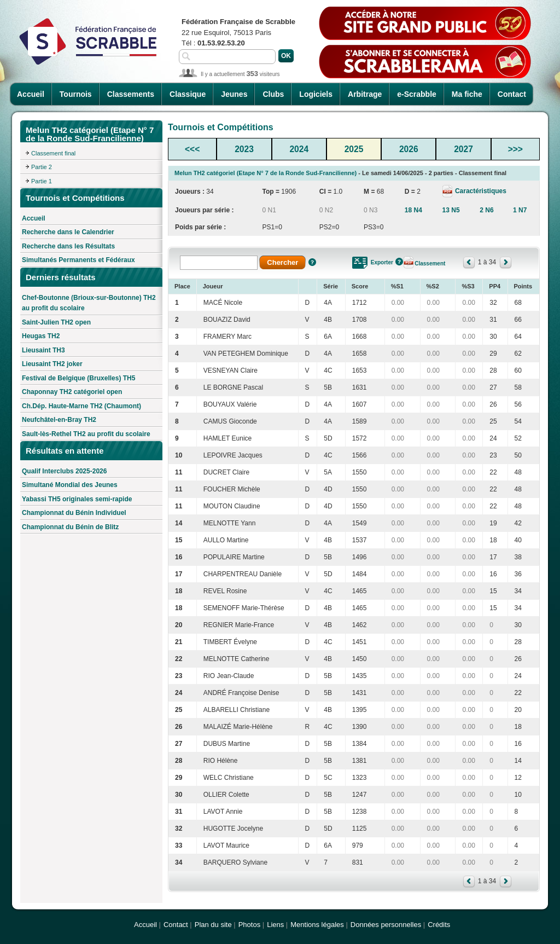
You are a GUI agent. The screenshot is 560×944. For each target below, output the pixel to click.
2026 (409, 149)
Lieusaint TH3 (43, 350)
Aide (312, 262)
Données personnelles (386, 925)
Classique (188, 94)
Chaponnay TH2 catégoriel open (72, 392)
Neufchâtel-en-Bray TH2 (59, 420)
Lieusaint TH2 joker (52, 364)
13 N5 (451, 210)
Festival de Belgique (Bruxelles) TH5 (78, 378)
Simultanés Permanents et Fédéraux (78, 260)
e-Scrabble (417, 94)
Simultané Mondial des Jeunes (70, 485)
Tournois (76, 94)
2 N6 (486, 210)
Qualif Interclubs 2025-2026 (64, 471)
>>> (515, 149)
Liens (275, 925)
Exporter (382, 262)
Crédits (439, 925)
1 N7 (520, 210)
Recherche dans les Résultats (68, 246)
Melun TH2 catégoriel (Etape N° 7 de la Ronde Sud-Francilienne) (266, 173)
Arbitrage (365, 94)
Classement (430, 263)
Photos (249, 925)
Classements (131, 94)
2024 (299, 149)
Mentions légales (317, 925)
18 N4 (413, 210)
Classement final (53, 153)
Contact (512, 94)
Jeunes (234, 94)
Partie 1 (42, 181)
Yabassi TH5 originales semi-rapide (77, 499)
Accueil (31, 94)
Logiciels (316, 94)
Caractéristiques (480, 191)
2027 (463, 149)
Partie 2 (42, 167)
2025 (354, 149)
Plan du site (213, 925)
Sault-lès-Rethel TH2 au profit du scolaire (86, 434)
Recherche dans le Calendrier (68, 232)
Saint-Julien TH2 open (56, 322)
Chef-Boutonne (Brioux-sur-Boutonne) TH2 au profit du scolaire (89, 303)
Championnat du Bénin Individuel (74, 513)
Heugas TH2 (41, 336)
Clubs (273, 94)
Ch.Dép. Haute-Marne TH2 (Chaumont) (81, 406)
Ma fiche (467, 94)
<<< (192, 149)
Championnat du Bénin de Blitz (70, 527)
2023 (244, 149)
